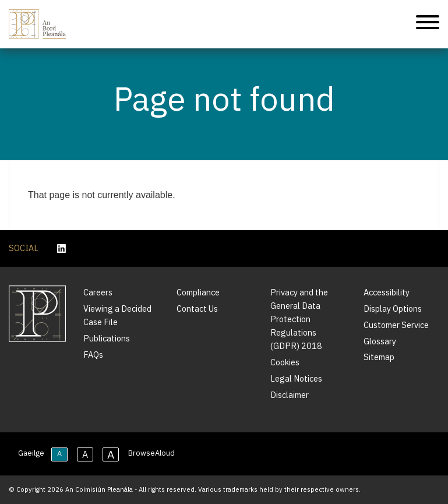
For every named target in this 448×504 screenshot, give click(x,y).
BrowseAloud (151, 453)
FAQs (93, 355)
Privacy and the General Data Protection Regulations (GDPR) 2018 (299, 319)
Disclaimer (290, 395)
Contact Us (197, 309)
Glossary (380, 341)
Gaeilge (31, 453)
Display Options (393, 309)
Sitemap (379, 357)
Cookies (285, 362)
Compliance (198, 292)
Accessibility (387, 292)
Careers (98, 292)
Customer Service (396, 325)
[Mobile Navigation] (428, 24)
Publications (107, 338)
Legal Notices (296, 378)
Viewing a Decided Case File (117, 315)
